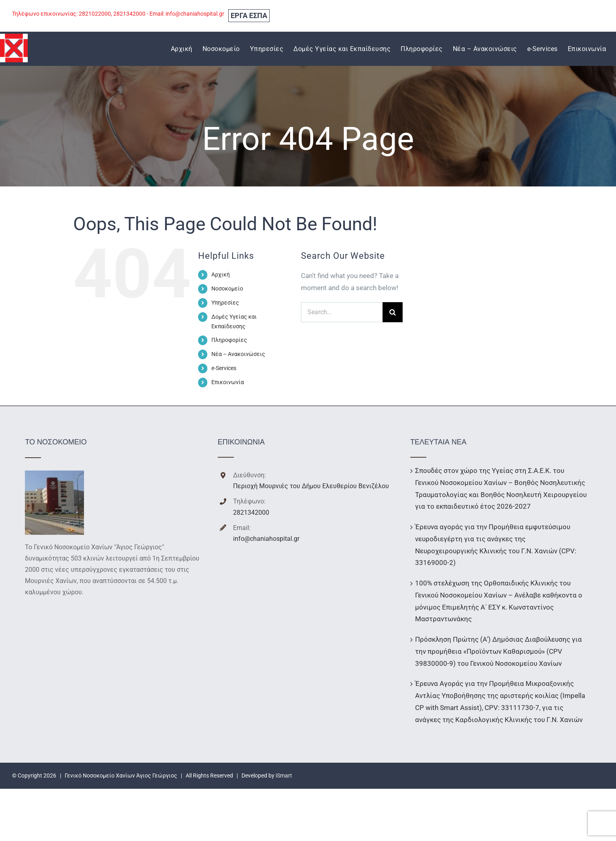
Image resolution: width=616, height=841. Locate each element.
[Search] (393, 312)
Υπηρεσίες (225, 303)
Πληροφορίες (229, 340)
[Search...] (342, 312)
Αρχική (221, 274)
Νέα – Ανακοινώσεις (238, 354)
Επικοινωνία (228, 382)
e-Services (224, 368)
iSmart (284, 776)
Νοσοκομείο (227, 289)
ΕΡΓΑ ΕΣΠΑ (249, 15)
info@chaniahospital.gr (266, 539)
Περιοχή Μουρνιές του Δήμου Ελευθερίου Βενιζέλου (311, 486)
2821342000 (251, 513)
